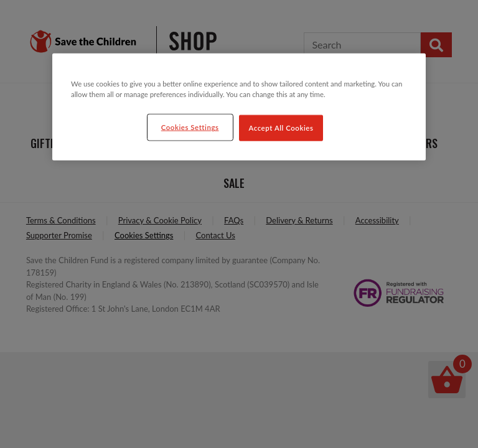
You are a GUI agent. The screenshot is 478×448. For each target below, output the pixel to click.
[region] (239, 107)
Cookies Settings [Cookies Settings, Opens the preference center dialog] (190, 127)
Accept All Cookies (281, 128)
